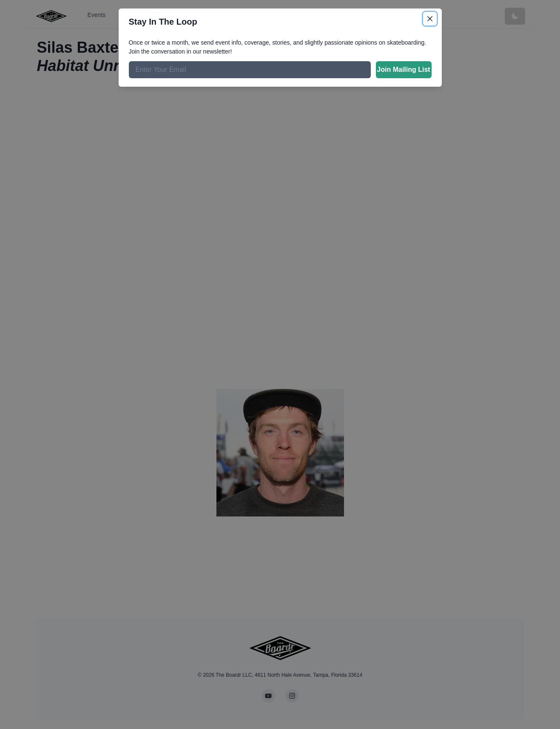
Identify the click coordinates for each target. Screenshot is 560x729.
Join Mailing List (403, 69)
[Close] (430, 19)
